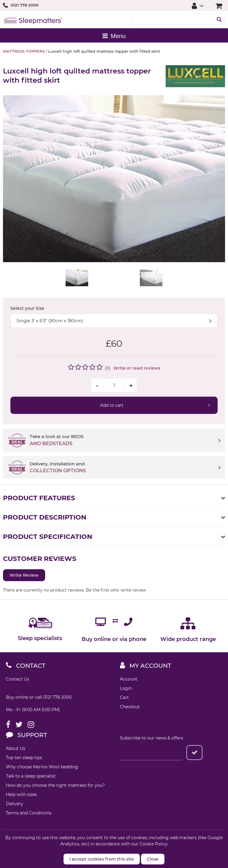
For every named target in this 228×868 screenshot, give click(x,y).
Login (126, 688)
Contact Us (18, 679)
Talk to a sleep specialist (31, 776)
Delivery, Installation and (125, 468)
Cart (124, 697)
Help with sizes (21, 795)
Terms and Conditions (29, 813)
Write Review (24, 575)
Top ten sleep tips (24, 758)
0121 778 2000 (25, 5)
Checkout (130, 707)
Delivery (15, 804)
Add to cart (112, 405)
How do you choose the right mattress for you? (55, 785)
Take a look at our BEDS (125, 440)
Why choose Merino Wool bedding (42, 767)
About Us (16, 748)
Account (129, 679)
